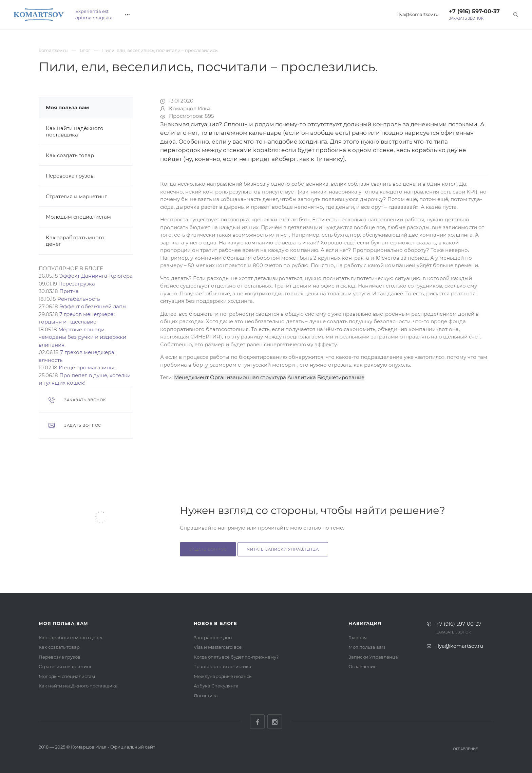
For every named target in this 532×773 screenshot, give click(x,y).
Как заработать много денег (71, 638)
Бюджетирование (341, 377)
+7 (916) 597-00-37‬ (474, 11)
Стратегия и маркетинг (76, 196)
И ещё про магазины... (88, 367)
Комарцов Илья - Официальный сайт (113, 747)
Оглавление (363, 666)
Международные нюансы (223, 676)
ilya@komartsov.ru (418, 14)
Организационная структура (248, 377)
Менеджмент (191, 377)
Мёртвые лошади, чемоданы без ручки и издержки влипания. (82, 337)
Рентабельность (79, 299)
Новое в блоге (215, 623)
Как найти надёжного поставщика (75, 132)
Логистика (206, 696)
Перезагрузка (77, 284)
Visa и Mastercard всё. (218, 647)
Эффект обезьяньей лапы (93, 306)
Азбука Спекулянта (216, 686)
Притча (69, 291)
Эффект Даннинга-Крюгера (96, 276)
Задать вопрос (208, 549)
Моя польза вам (67, 107)
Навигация (365, 623)
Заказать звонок (466, 19)
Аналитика (302, 377)
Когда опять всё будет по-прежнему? (236, 657)
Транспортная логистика (223, 666)
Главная (358, 638)
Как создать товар (70, 155)
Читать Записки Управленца (283, 549)
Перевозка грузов (70, 176)
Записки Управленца (373, 657)
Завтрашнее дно (213, 638)
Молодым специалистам (78, 217)
